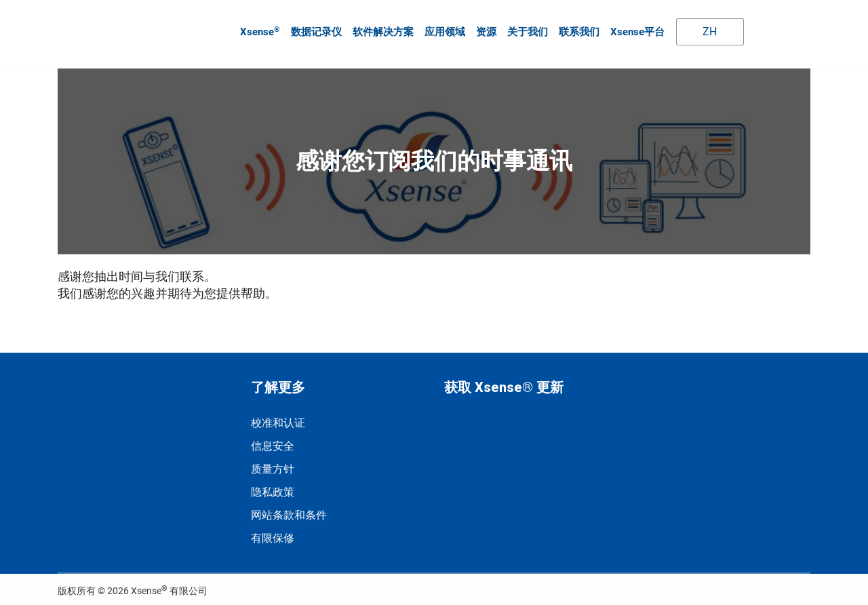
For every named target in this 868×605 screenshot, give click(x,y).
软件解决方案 (382, 29)
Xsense (259, 28)
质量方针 (273, 464)
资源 (485, 29)
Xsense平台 (636, 29)
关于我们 (526, 29)
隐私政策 (273, 487)
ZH (700, 29)
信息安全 (273, 441)
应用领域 (443, 29)
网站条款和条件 (289, 510)
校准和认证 (278, 417)
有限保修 (273, 533)
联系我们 (578, 29)
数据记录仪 (315, 29)
